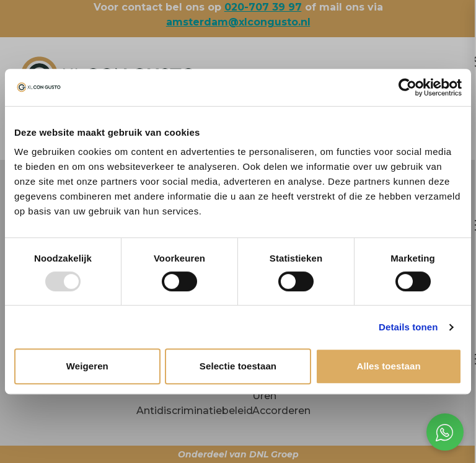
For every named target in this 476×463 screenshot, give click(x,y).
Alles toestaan (389, 366)
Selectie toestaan (238, 366)
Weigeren (87, 366)
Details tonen (408, 327)
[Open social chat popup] (445, 432)
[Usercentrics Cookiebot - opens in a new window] (408, 87)
